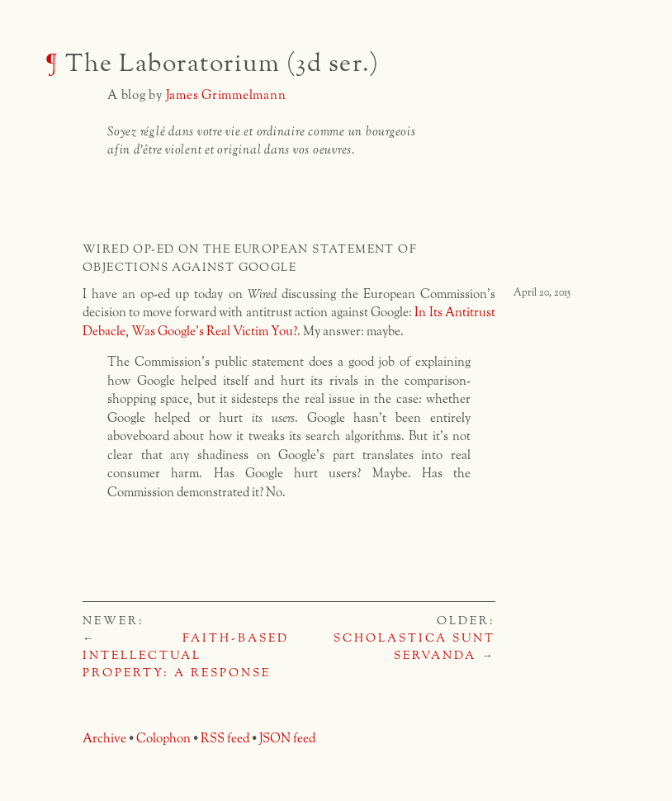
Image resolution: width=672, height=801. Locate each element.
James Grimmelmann (226, 95)
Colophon (163, 739)
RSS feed (225, 739)
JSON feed (287, 739)
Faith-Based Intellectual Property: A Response (186, 656)
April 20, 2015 (542, 293)
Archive (104, 739)
